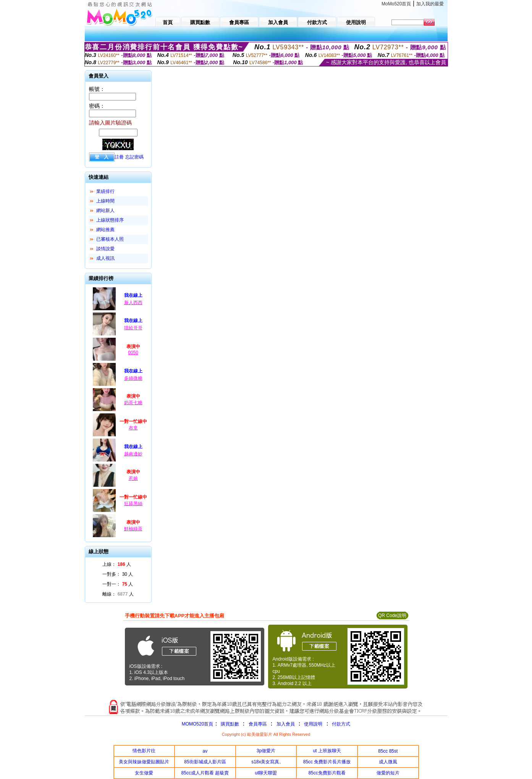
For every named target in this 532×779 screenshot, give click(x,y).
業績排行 (105, 191)
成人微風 (388, 762)
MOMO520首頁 (198, 724)
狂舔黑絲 (133, 504)
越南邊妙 (133, 454)
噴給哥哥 (133, 328)
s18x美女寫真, (266, 762)
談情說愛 (105, 249)
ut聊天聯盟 (266, 773)
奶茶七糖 (133, 403)
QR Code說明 (392, 615)
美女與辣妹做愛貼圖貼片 (144, 762)
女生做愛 (144, 773)
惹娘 (133, 478)
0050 (133, 353)
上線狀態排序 (110, 220)
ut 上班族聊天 (327, 751)
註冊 (119, 157)
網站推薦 (105, 230)
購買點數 (229, 724)
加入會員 (286, 724)
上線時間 (105, 201)
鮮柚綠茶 (133, 529)
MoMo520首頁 (396, 4)
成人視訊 (105, 258)
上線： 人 (117, 564)
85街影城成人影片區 (205, 762)
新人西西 (133, 303)
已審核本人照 (110, 239)
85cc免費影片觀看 (327, 773)
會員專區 (258, 724)
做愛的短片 (388, 773)
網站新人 (105, 211)
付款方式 (341, 724)
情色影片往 (144, 751)
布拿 (133, 428)
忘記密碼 (134, 157)
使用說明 (313, 724)
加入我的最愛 (430, 4)
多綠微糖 (133, 378)
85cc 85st (388, 751)
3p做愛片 (266, 751)
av (205, 751)
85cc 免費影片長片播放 (327, 762)
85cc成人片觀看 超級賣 (205, 773)
